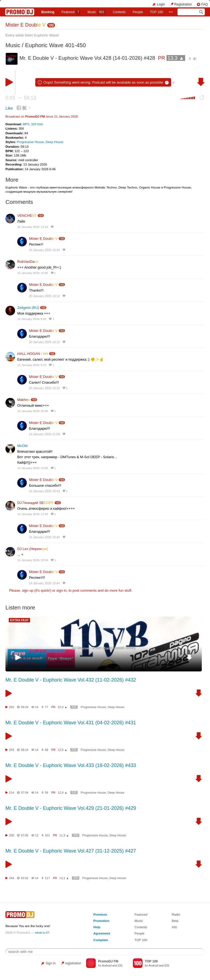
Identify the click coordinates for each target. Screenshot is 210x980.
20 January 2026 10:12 (44, 296)
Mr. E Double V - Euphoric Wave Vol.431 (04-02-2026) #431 (71, 723)
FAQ (205, 4)
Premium (100, 914)
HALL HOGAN (33, 354)
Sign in (51, 963)
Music (97, 12)
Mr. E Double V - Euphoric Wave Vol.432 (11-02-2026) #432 (71, 680)
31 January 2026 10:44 (44, 250)
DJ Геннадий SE (35, 503)
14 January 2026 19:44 (44, 537)
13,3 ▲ (176, 58)
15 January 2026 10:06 (33, 273)
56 (46, 793)
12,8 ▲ (62, 750)
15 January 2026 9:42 (32, 319)
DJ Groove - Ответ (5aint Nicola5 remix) (104, 648)
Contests (141, 927)
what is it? (42, 932)
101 (47, 835)
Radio (176, 914)
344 (11, 878)
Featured (71, 12)
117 (47, 878)
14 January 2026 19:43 (44, 491)
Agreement (102, 933)
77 (46, 707)
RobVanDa (28, 262)
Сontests (119, 12)
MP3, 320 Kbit (33, 124)
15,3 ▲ (62, 707)
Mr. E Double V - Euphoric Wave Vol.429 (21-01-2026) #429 (71, 808)
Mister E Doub (26, 25)
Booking (48, 12)
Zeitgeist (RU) (28, 308)
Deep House (55, 142)
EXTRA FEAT (19, 620)
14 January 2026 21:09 (44, 434)
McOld (22, 446)
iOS (120, 966)
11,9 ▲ (64, 835)
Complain (101, 940)
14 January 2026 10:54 (33, 560)
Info (174, 927)
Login (161, 4)
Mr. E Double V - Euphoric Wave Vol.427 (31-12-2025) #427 (71, 851)
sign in (62, 590)
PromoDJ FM (35, 116)
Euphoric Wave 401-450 (56, 45)
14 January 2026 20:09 (33, 411)
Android (107, 966)
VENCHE (27, 216)
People (138, 12)
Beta (175, 921)
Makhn (24, 400)
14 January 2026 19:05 (33, 468)
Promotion (101, 921)
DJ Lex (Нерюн (33, 549)
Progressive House (30, 142)
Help (97, 927)
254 (11, 750)
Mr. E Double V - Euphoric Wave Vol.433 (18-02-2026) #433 (71, 765)
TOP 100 (156, 12)
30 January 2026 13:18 (33, 227)
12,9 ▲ (62, 793)
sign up (28, 590)
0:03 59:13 (21, 98)
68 (46, 750)
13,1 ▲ (64, 878)
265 (11, 707)
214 (11, 793)
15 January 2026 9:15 (32, 365)
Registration (183, 4)
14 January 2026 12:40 (33, 514)
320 (74, 707)
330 (11, 835)
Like (9, 108)
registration (73, 963)
